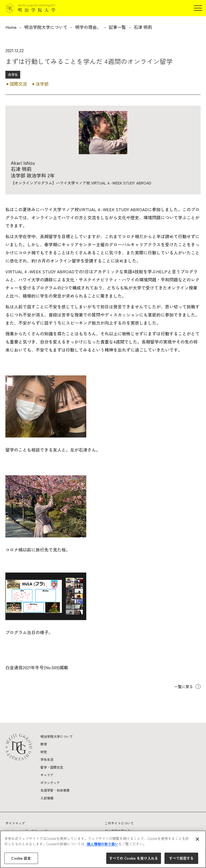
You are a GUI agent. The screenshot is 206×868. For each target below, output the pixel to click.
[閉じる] (197, 839)
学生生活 (47, 759)
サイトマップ (15, 823)
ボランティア (50, 783)
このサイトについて (119, 823)
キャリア (47, 775)
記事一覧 (117, 27)
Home (11, 27)
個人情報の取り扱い (102, 844)
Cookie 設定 (21, 858)
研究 (44, 752)
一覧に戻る (184, 687)
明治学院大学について (46, 27)
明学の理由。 (88, 27)
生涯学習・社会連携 (55, 790)
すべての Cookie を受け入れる (134, 858)
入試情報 (47, 798)
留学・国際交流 (52, 767)
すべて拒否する (181, 858)
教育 (44, 744)
